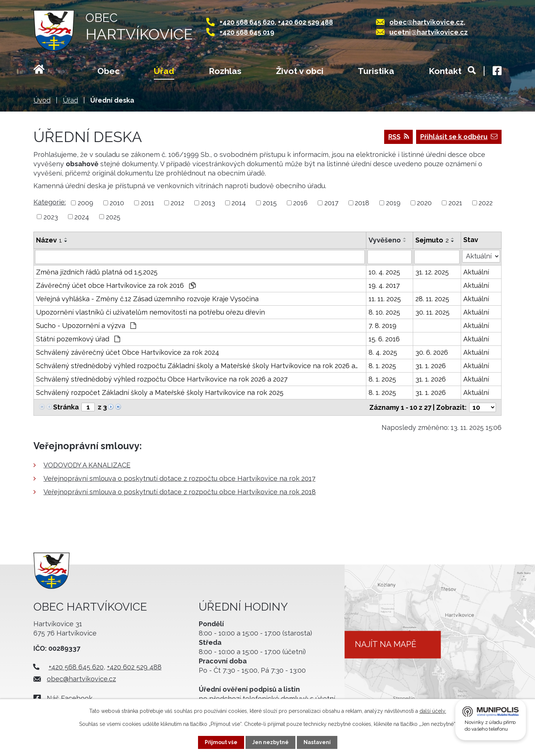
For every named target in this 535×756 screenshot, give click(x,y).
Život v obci (300, 71)
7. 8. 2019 (382, 326)
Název (49, 240)
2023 (51, 217)
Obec (108, 71)
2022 (486, 203)
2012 (177, 203)
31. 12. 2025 (432, 272)
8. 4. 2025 (383, 352)
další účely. (433, 711)
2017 (331, 203)
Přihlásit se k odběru (459, 137)
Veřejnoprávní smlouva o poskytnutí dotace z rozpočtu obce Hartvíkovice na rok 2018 (180, 492)
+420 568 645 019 (247, 32)
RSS (399, 137)
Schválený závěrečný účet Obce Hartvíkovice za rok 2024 (128, 352)
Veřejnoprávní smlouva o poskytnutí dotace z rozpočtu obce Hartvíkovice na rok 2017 (179, 478)
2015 (270, 203)
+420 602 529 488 (305, 22)
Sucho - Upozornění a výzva (86, 326)
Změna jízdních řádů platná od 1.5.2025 (97, 272)
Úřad (164, 71)
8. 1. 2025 (382, 366)
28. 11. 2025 (432, 299)
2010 (117, 203)
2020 (424, 203)
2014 (239, 203)
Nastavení (317, 742)
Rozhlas (225, 71)
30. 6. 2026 (432, 352)
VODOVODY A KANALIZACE (87, 465)
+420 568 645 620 (247, 22)
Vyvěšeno (385, 240)
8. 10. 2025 (384, 312)
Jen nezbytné (270, 742)
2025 (113, 217)
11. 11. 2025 (385, 299)
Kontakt (445, 71)
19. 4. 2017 (384, 285)
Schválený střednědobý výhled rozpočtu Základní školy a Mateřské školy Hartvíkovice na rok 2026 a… (197, 366)
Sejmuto (432, 240)
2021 (455, 203)
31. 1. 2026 (431, 366)
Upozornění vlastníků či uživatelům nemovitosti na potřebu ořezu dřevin (150, 312)
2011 (147, 203)
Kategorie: (50, 202)
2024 (82, 217)
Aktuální (476, 272)
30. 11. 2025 (432, 312)
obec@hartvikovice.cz (427, 22)
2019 (393, 203)
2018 (362, 203)
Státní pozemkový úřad (78, 339)
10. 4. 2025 (384, 272)
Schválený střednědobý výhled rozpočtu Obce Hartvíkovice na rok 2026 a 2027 (162, 379)
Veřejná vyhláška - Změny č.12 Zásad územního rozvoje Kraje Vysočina (147, 299)
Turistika (376, 71)
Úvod (48, 72)
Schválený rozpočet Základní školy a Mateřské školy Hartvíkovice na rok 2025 (160, 393)
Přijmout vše (221, 742)
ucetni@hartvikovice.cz (429, 32)
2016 (300, 203)
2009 (85, 203)
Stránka (66, 407)
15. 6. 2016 (384, 339)
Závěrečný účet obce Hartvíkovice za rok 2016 (116, 285)
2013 (208, 203)
